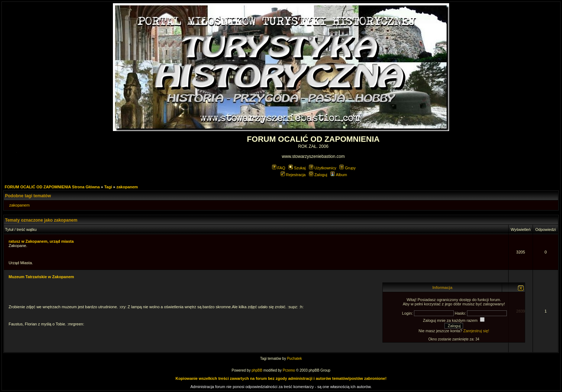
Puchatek (295, 359)
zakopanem (127, 187)
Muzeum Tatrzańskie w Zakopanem (41, 277)
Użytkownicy (323, 168)
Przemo (289, 370)
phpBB (257, 370)
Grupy (347, 168)
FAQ (279, 168)
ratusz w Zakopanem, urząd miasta (41, 241)
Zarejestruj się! (476, 331)
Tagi (108, 187)
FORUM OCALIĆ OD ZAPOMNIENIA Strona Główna (52, 187)
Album (339, 175)
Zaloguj (318, 175)
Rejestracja (293, 175)
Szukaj (297, 168)
